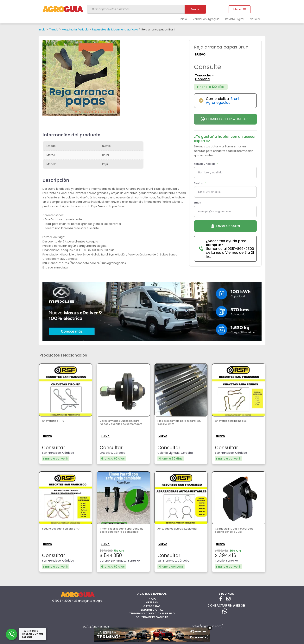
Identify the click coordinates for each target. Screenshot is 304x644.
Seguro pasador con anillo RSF (65, 529)
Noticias (255, 19)
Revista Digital (235, 19)
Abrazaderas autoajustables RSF (179, 531)
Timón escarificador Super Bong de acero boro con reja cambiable (121, 533)
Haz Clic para (33, 634)
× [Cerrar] (210, 628)
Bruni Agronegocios (222, 101)
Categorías (152, 605)
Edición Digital (152, 609)
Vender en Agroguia (206, 19)
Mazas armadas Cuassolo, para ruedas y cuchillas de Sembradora (120, 425)
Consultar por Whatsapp (225, 119)
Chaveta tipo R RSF (56, 421)
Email (197, 203)
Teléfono (199, 183)
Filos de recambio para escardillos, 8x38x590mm (176, 423)
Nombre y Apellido (205, 164)
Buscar (195, 9)
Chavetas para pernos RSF (235, 421)
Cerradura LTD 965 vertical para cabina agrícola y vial (236, 531)
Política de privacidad (152, 616)
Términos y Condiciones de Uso (152, 613)
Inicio (183, 19)
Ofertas (152, 602)
